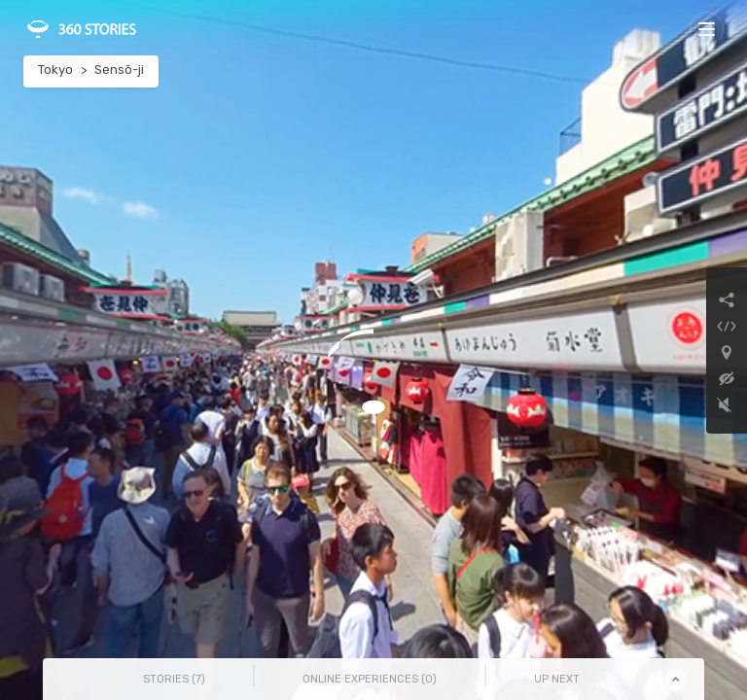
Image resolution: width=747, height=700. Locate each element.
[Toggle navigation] (707, 29)
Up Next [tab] (557, 679)
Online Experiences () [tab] (370, 679)
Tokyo (55, 70)
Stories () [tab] (174, 679)
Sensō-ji (119, 70)
